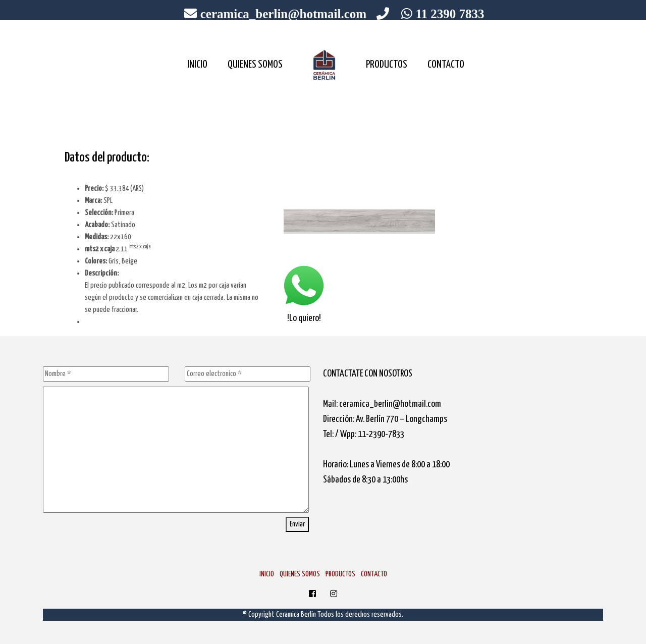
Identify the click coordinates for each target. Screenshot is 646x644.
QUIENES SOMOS (255, 65)
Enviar (297, 524)
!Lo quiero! (304, 292)
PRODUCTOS (387, 65)
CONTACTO (446, 65)
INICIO (197, 65)
